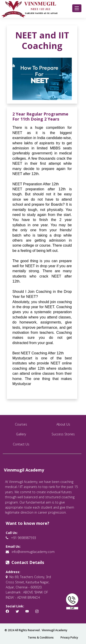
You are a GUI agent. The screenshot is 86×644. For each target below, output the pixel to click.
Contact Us (21, 444)
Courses (21, 424)
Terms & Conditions (41, 637)
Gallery (21, 434)
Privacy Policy (69, 637)
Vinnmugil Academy (54, 630)
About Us (63, 424)
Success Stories (63, 434)
